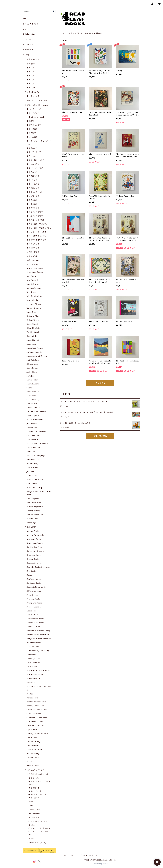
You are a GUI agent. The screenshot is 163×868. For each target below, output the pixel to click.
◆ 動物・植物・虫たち (36, 160)
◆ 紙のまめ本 (34, 788)
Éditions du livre (34, 591)
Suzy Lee (31, 388)
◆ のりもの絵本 (33, 244)
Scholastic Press (34, 714)
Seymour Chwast (34, 304)
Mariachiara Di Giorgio (37, 356)
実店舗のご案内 (29, 34)
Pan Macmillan (33, 679)
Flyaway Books (33, 599)
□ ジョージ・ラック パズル (39, 828)
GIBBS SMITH (33, 615)
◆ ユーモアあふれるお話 (36, 236)
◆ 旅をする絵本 (33, 208)
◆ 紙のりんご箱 (35, 791)
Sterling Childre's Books (37, 734)
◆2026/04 (31, 68)
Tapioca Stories (33, 746)
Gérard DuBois (33, 328)
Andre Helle (32, 372)
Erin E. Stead (32, 468)
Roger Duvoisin (33, 324)
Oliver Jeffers (32, 380)
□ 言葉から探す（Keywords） (79, 33)
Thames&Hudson (34, 750)
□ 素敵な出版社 (31, 527)
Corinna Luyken (34, 408)
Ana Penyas (32, 452)
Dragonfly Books (34, 579)
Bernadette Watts (34, 503)
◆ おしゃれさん (33, 184)
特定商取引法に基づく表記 (90, 855)
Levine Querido (33, 659)
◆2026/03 (31, 72)
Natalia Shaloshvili (35, 480)
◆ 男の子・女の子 (34, 152)
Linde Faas (31, 344)
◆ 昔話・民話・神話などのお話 (39, 228)
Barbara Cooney (34, 308)
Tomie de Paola (33, 448)
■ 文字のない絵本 (34, 125)
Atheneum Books (34, 539)
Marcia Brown (33, 284)
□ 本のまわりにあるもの (35, 770)
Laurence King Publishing (38, 651)
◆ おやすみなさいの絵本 (36, 240)
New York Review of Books (39, 671)
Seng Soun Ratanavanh (37, 432)
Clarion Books (33, 559)
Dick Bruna (32, 292)
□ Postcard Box (34, 810)
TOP (62, 33)
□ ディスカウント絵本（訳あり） (38, 101)
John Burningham (34, 296)
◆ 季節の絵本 (32, 204)
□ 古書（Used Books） (34, 92)
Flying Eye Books (34, 603)
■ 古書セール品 (33, 96)
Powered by (100, 864)
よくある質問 (28, 45)
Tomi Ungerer (33, 499)
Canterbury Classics (35, 551)
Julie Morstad (32, 424)
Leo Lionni (31, 396)
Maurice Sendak (34, 460)
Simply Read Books (35, 726)
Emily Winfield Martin (36, 412)
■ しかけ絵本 (32, 129)
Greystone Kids (33, 627)
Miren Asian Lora (34, 404)
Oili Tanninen (32, 484)
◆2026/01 (31, 80)
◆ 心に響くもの (33, 196)
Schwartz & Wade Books (37, 718)
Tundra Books (33, 758)
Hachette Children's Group (39, 631)
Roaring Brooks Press (36, 706)
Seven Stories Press (35, 722)
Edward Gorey (33, 364)
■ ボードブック (33, 113)
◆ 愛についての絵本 (35, 212)
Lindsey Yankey (33, 511)
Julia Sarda (31, 472)
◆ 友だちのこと (33, 156)
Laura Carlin (32, 300)
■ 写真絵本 (31, 133)
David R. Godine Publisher (38, 567)
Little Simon (32, 667)
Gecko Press (32, 611)
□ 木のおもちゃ (33, 818)
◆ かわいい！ (32, 180)
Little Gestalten (33, 663)
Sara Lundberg (33, 400)
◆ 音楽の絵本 (32, 200)
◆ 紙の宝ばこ (34, 798)
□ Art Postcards (34, 814)
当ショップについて (31, 24)
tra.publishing (33, 754)
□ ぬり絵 (30, 839)
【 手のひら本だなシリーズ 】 (38, 774)
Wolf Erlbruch (33, 332)
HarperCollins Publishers (38, 635)
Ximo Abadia (32, 264)
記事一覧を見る (100, 436)
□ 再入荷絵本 (30, 64)
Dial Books (31, 571)
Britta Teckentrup (34, 488)
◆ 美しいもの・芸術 (35, 168)
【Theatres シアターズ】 (37, 843)
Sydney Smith (32, 440)
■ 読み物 (30, 121)
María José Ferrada (35, 348)
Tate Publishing (33, 742)
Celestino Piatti (33, 436)
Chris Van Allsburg (35, 272)
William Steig (32, 464)
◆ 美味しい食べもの (35, 192)
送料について (28, 39)
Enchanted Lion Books (36, 587)
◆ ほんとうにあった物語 (36, 232)
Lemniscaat (32, 655)
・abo (31, 806)
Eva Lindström (33, 392)
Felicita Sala (32, 476)
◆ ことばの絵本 (33, 248)
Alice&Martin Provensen (37, 444)
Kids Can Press (33, 647)
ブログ (25, 29)
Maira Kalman (33, 384)
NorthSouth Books (35, 675)
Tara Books (32, 738)
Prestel (30, 694)
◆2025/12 (31, 84)
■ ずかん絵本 (32, 137)
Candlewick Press (34, 547)
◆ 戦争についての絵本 (36, 220)
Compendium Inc (34, 563)
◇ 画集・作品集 (33, 252)
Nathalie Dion (33, 316)
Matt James (31, 376)
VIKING (30, 762)
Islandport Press (34, 643)
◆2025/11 (31, 88)
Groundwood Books (35, 619)
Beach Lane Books (35, 543)
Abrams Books (33, 531)
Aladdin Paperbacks (35, 535)
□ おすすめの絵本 (32, 59)
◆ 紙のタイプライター (37, 794)
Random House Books (36, 702)
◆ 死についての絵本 (35, 216)
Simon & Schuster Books (37, 710)
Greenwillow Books (35, 623)
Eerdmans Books (34, 583)
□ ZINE (30, 802)
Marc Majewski (33, 416)
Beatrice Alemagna (35, 268)
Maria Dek (31, 312)
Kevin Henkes (33, 368)
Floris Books (32, 595)
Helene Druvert (33, 320)
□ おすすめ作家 (31, 256)
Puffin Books (32, 698)
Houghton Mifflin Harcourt (39, 639)
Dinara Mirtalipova (35, 420)
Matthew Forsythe (35, 352)
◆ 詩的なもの (32, 172)
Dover (29, 575)
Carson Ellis (32, 336)
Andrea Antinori (33, 260)
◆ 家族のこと (32, 148)
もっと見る (100, 383)
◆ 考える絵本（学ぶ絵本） (37, 224)
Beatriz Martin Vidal (35, 515)
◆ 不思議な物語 (33, 176)
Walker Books (33, 766)
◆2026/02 (31, 76)
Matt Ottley (32, 428)
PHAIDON (31, 683)
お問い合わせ (28, 50)
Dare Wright (32, 523)
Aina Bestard (32, 280)
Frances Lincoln (34, 607)
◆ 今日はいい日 (33, 188)
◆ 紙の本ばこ (34, 778)
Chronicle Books (34, 555)
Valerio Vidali (33, 519)
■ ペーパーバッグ (34, 109)
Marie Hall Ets (33, 340)
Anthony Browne (34, 288)
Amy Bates (31, 276)
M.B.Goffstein (33, 360)
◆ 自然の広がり (33, 164)
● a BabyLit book (36, 117)
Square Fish (32, 730)
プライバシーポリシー (70, 855)
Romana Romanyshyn (36, 456)
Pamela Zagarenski (35, 507)
